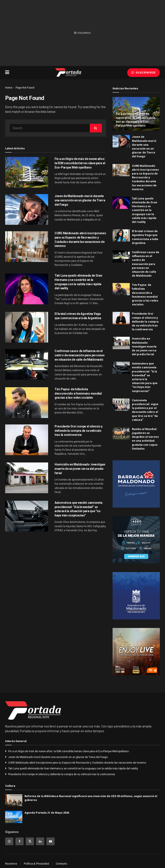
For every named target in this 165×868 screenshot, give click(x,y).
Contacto (62, 864)
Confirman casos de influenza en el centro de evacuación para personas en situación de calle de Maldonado (79, 355)
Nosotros (11, 864)
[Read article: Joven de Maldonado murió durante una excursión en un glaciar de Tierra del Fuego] (27, 209)
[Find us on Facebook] (20, 841)
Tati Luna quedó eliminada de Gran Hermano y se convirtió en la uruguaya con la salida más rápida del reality (145, 210)
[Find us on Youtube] (50, 841)
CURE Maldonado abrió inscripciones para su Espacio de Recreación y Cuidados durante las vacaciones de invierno (145, 178)
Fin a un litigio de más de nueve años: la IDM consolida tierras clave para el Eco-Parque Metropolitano (80, 163)
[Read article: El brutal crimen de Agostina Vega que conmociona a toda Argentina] (27, 327)
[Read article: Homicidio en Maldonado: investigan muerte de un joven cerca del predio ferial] (27, 478)
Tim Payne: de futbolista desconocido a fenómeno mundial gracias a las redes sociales (78, 393)
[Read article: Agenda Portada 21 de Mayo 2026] (14, 817)
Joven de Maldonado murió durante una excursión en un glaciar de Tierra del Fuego (80, 200)
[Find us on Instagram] (9, 841)
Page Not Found (25, 88)
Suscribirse (144, 73)
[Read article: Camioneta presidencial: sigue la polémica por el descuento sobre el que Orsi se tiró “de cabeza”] (121, 405)
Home (9, 88)
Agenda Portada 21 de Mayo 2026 (47, 813)
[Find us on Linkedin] (40, 841)
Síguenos (82, 33)
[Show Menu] (7, 72)
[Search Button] (96, 128)
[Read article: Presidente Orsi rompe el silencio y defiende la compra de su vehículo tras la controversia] (27, 440)
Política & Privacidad (36, 864)
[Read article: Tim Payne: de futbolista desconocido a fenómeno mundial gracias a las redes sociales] (27, 403)
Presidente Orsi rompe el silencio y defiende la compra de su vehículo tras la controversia (79, 431)
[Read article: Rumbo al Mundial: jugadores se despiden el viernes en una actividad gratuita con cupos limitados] (121, 433)
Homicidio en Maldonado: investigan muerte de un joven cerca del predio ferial (80, 469)
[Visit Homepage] (68, 72)
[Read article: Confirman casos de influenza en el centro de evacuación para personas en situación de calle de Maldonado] (27, 364)
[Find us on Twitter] (30, 841)
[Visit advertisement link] (136, 484)
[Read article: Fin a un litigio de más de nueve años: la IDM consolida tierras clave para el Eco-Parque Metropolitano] (27, 172)
